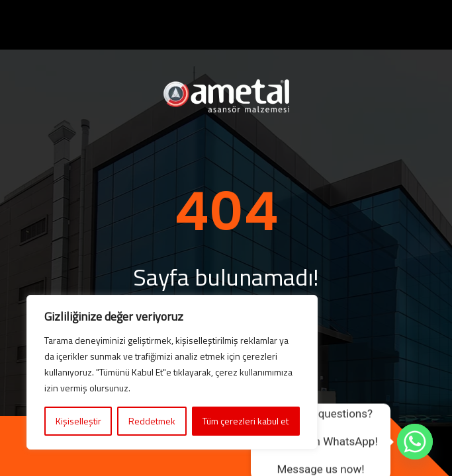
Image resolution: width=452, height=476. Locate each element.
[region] (172, 372)
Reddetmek (152, 421)
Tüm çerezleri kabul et (246, 421)
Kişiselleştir (78, 421)
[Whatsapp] (415, 442)
